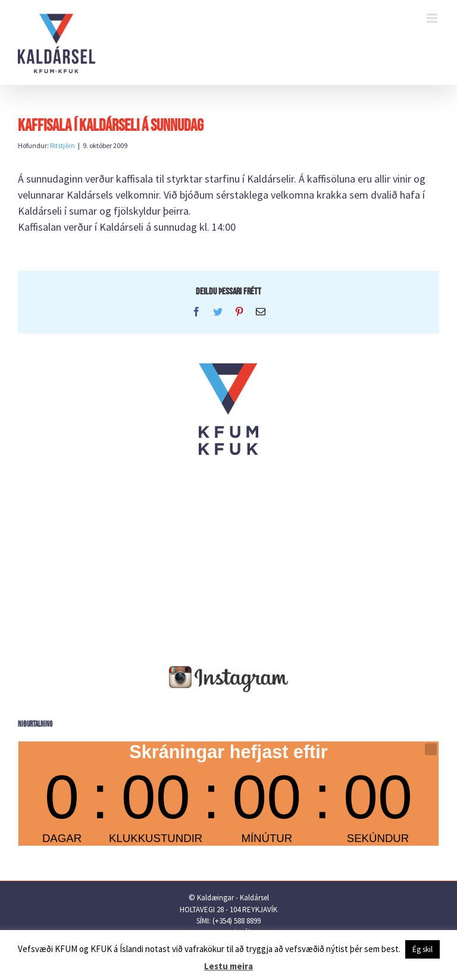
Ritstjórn (62, 145)
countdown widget (228, 794)
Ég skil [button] (422, 949)
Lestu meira (228, 966)
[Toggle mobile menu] (433, 18)
